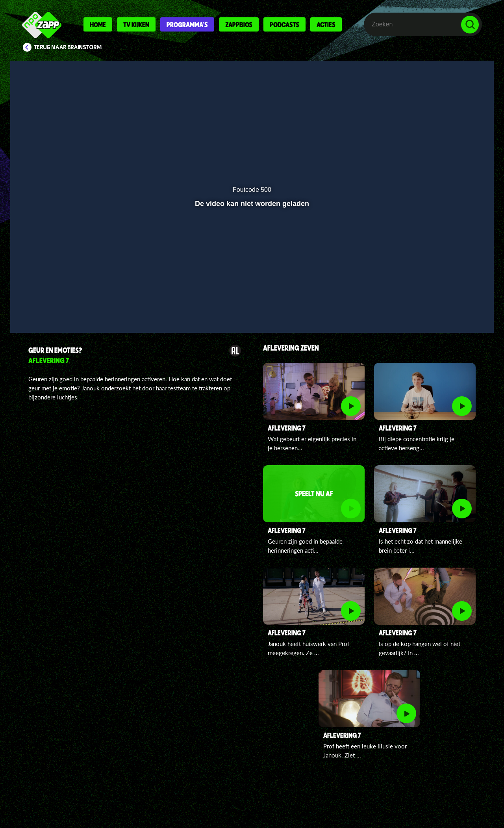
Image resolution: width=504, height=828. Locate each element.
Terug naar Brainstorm (68, 47)
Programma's (187, 24)
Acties (326, 24)
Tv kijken (136, 24)
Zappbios (239, 24)
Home (98, 24)
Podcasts (284, 24)
